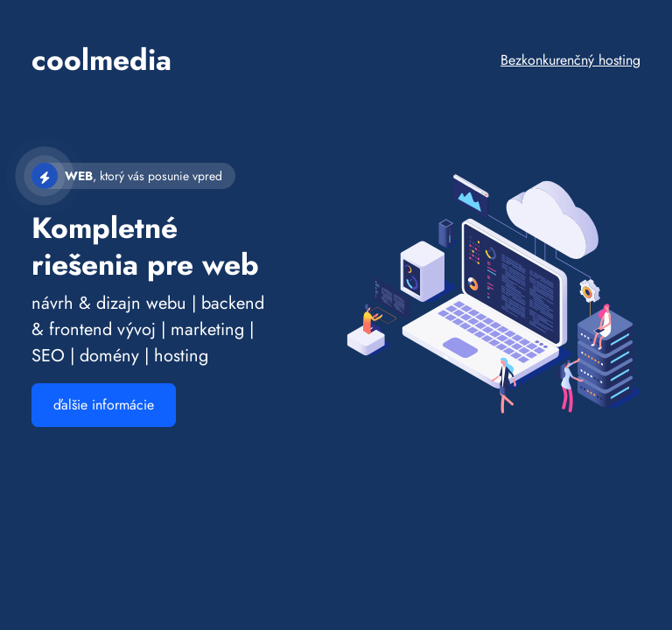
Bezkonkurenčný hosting (570, 60)
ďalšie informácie (104, 405)
